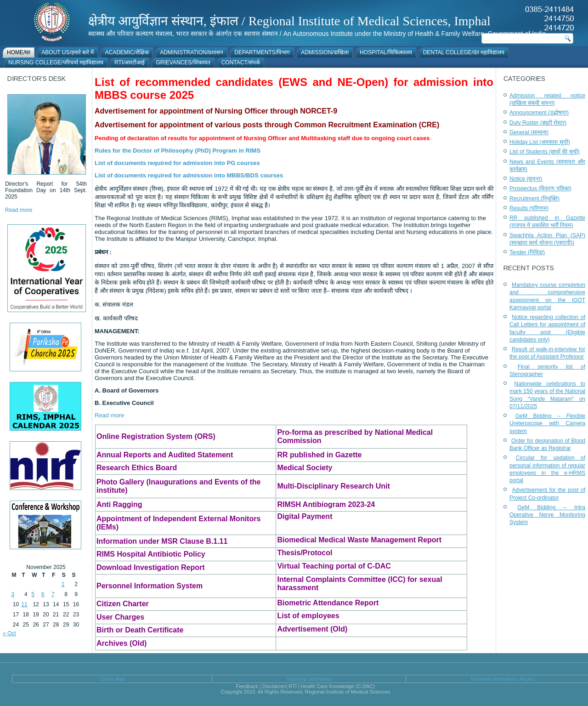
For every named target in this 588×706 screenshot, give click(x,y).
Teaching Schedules (309, 679)
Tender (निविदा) (527, 252)
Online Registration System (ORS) (156, 436)
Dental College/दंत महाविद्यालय (464, 52)
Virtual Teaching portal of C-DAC (334, 566)
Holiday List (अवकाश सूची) (540, 142)
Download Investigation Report (151, 567)
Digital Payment (305, 516)
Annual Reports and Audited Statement (165, 455)
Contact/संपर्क (241, 63)
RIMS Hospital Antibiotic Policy (151, 554)
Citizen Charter (123, 604)
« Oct (9, 633)
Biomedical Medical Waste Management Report (359, 540)
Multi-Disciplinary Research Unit (333, 486)
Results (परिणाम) (529, 208)
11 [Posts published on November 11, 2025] (24, 604)
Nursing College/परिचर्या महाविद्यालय (56, 63)
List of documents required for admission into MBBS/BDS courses (189, 175)
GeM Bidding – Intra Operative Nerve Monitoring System (547, 515)
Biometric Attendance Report (328, 603)
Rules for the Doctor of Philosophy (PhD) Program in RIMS (178, 151)
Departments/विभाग (262, 52)
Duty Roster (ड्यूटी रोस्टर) (538, 123)
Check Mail (112, 679)
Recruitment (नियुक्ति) (534, 199)
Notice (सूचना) (526, 179)
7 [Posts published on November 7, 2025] (53, 594)
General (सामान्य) (529, 132)
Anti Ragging (119, 504)
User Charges (120, 617)
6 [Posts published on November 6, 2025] (43, 594)
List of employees (308, 616)
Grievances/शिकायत (183, 63)
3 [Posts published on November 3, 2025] (13, 594)
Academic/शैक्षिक (127, 52)
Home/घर (19, 52)
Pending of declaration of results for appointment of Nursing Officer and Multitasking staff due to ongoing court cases (262, 138)
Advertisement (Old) (312, 629)
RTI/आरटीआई (130, 63)
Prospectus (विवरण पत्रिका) (540, 188)
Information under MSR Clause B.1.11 (162, 541)
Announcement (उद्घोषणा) (539, 113)
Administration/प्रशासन (192, 52)
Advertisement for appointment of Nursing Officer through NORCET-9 (216, 111)
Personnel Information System (150, 586)
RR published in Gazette (319, 455)
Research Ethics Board (137, 468)
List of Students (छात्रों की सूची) (545, 152)
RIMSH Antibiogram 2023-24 (326, 504)
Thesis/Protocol (305, 553)
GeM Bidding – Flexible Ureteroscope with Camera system (547, 424)
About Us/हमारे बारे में (68, 52)
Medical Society (305, 468)
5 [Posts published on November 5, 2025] (33, 594)
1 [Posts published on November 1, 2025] (63, 584)
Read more (19, 210)
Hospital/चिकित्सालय (386, 52)
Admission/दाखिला (325, 52)
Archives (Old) (122, 643)
